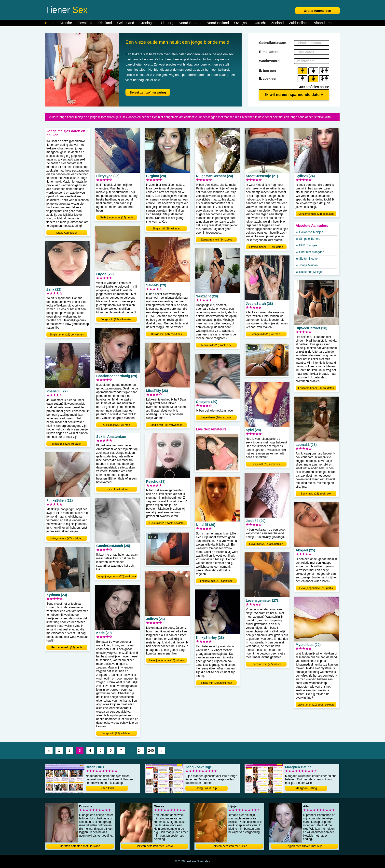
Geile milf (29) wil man (117, 425)
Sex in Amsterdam (117, 489)
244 (141, 750)
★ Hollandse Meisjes (309, 232)
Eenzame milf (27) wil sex (266, 664)
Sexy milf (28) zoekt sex (266, 464)
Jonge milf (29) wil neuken (117, 319)
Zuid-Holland (299, 23)
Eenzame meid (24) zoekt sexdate (216, 240)
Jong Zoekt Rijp (206, 788)
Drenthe (66, 23)
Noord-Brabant (190, 23)
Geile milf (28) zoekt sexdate (166, 523)
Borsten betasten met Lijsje (229, 846)
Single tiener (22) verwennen (67, 334)
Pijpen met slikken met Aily (304, 846)
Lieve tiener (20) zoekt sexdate (316, 705)
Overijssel (242, 23)
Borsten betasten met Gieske (155, 846)
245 (151, 750)
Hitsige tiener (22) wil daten (67, 538)
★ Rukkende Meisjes (309, 272)
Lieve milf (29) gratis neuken (266, 544)
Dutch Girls (107, 788)
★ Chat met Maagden (310, 252)
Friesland (105, 23)
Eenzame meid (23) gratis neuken (67, 648)
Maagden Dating (306, 788)
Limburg (167, 23)
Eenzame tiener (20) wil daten (316, 388)
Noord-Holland (218, 23)
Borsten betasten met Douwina (80, 846)
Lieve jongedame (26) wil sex (166, 660)
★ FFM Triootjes (306, 245)
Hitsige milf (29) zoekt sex (166, 334)
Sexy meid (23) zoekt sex (316, 494)
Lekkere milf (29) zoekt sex (216, 581)
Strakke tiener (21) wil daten (266, 247)
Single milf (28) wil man (166, 228)
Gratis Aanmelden (318, 11)
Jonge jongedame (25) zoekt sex (117, 576)
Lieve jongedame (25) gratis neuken (316, 588)
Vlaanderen (323, 23)
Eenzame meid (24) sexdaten (316, 214)
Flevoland (85, 23)
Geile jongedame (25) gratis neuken (117, 218)
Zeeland (278, 23)
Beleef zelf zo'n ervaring (148, 92)
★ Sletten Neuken (307, 259)
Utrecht (260, 23)
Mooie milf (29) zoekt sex (216, 345)
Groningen (147, 23)
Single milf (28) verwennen (166, 425)
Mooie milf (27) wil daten (67, 444)
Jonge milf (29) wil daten (117, 733)
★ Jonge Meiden (307, 265)
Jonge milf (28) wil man (266, 334)
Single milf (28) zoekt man (216, 683)
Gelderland (126, 23)
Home (50, 23)
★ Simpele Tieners (308, 239)
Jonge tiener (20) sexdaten (216, 417)
